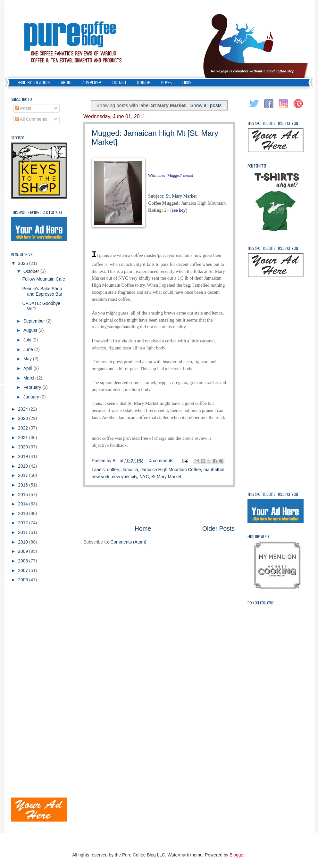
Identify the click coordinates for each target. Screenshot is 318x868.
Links (187, 83)
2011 (24, 532)
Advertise (92, 83)
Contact (119, 83)
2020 (24, 447)
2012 (24, 523)
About (66, 83)
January (32, 397)
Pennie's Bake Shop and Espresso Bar (42, 291)
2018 (24, 466)
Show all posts (206, 105)
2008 (24, 561)
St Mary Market (166, 477)
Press (167, 83)
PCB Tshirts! (257, 166)
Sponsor (18, 138)
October (32, 271)
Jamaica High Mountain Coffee (171, 470)
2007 (24, 571)
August (31, 330)
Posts (23, 108)
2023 (24, 418)
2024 (24, 409)
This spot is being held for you (37, 213)
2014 (24, 504)
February (33, 387)
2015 (24, 495)
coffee (113, 470)
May (28, 359)
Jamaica (130, 470)
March (30, 378)
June (29, 350)
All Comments (31, 119)
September (35, 321)
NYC (144, 477)
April (28, 368)
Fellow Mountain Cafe (43, 279)
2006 (24, 580)
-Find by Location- (34, 83)
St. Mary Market (181, 196)
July (28, 340)
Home (143, 529)
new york (100, 477)
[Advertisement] (159, 506)
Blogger (237, 855)
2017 (24, 475)
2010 (24, 542)
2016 (24, 485)
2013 (24, 514)
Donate (144, 83)
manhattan (214, 470)
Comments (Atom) (128, 542)
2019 (24, 457)
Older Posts (218, 529)
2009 (24, 551)
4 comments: (163, 461)
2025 (24, 263)
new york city (125, 477)
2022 (24, 428)
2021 (24, 438)
